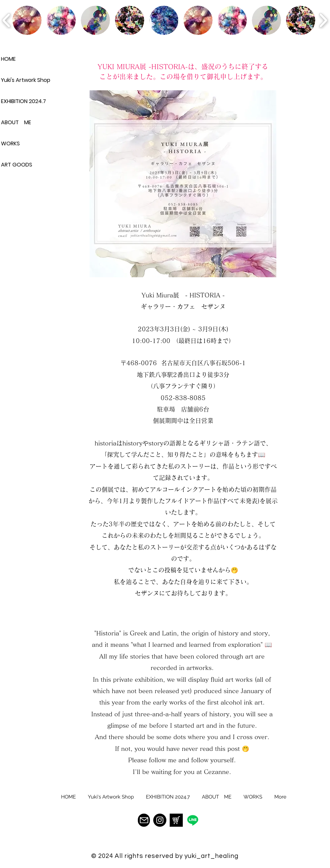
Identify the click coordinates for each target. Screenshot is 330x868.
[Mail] (144, 820)
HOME (8, 59)
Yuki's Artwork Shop (25, 80)
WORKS (10, 143)
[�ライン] (193, 820)
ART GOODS (17, 165)
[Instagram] (160, 820)
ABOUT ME (16, 122)
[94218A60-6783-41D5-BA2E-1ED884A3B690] (176, 820)
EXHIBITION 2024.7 (23, 101)
